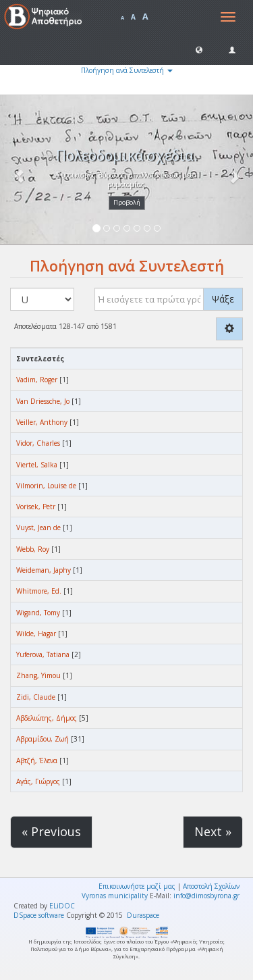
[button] (199, 49)
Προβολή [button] (127, 202)
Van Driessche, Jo (43, 401)
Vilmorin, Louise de (46, 486)
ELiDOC (62, 906)
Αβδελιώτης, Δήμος (47, 718)
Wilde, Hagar (36, 634)
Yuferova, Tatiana (43, 654)
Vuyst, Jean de (38, 527)
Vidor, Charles (38, 443)
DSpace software (39, 915)
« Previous (51, 831)
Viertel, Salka (37, 465)
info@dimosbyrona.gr (206, 896)
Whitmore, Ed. (39, 591)
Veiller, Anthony (42, 422)
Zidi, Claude (36, 697)
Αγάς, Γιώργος (38, 781)
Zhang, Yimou (38, 675)
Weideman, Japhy (44, 570)
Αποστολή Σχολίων (211, 886)
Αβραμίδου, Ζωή (43, 739)
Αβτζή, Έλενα (37, 760)
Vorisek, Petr (36, 507)
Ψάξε (223, 299)
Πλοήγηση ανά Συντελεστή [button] (127, 70)
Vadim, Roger (37, 380)
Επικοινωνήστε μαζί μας (137, 886)
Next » (213, 831)
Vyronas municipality (115, 896)
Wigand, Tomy (38, 613)
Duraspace (143, 915)
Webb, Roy (33, 549)
